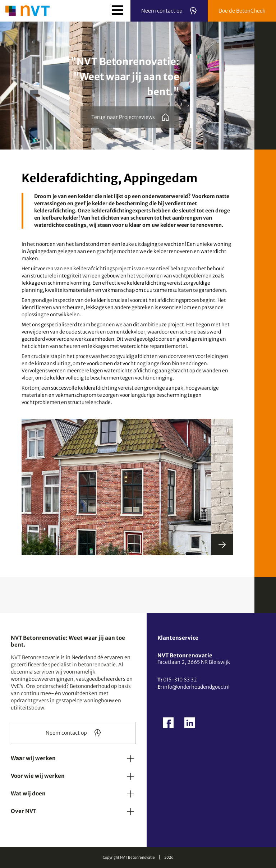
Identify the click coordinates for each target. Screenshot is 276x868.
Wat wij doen (28, 793)
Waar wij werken (33, 758)
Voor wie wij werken (38, 776)
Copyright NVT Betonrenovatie (129, 857)
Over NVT (24, 811)
